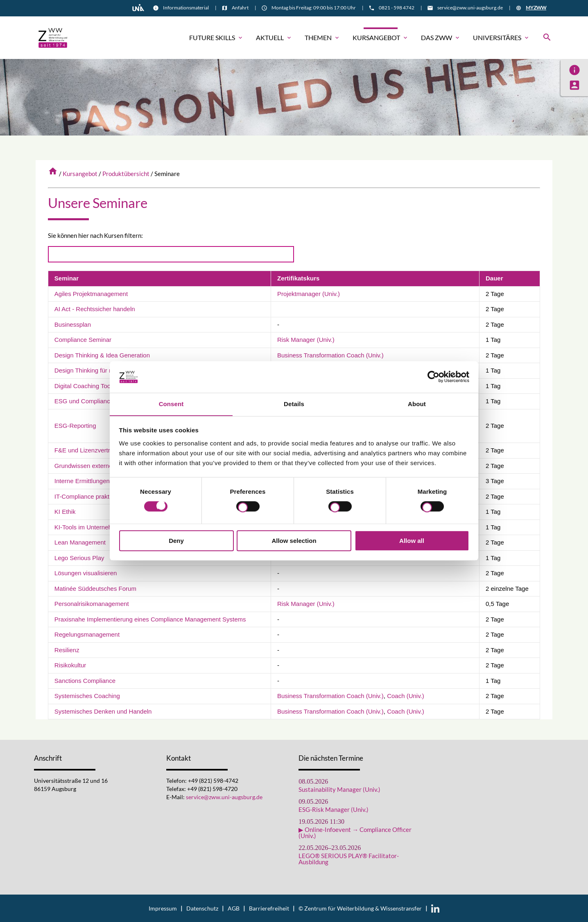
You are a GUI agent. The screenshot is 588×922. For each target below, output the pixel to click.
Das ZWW (441, 38)
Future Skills (216, 38)
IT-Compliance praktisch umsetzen (102, 496)
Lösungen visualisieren (86, 573)
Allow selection (294, 541)
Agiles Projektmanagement (91, 294)
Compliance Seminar (83, 340)
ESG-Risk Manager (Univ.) (334, 810)
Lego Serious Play (79, 558)
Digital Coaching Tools (85, 386)
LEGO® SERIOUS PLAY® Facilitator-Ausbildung (349, 859)
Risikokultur (70, 665)
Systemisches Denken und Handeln (103, 711)
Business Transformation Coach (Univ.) (330, 355)
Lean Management (80, 542)
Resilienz (67, 650)
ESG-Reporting (75, 426)
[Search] (171, 254)
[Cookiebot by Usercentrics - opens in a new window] (433, 377)
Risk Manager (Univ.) (306, 340)
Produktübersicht (126, 174)
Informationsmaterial (186, 8)
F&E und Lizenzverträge (87, 450)
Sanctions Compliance (85, 681)
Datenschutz (202, 908)
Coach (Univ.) (406, 696)
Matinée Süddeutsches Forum (95, 589)
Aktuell (274, 38)
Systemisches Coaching (87, 696)
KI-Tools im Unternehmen (89, 527)
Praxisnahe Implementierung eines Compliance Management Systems (150, 619)
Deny (176, 541)
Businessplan (73, 324)
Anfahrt (240, 8)
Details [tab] (294, 404)
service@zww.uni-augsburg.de (470, 8)
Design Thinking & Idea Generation (102, 355)
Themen (322, 38)
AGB (234, 908)
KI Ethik (65, 512)
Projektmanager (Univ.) (309, 294)
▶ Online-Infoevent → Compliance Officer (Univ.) (355, 833)
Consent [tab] (171, 404)
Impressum (163, 908)
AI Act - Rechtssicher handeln (95, 309)
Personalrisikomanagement (92, 604)
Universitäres (501, 38)
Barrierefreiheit (269, 908)
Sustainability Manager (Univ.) (339, 790)
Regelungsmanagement (87, 634)
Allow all (412, 541)
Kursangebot (381, 38)
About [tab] (417, 404)
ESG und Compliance (84, 401)
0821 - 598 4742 (397, 8)
